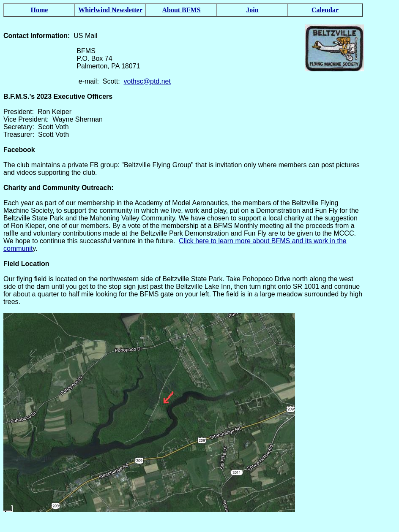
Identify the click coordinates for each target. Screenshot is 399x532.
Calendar (325, 10)
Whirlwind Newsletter (110, 10)
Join (252, 10)
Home (40, 10)
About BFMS (181, 10)
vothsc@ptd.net (147, 81)
